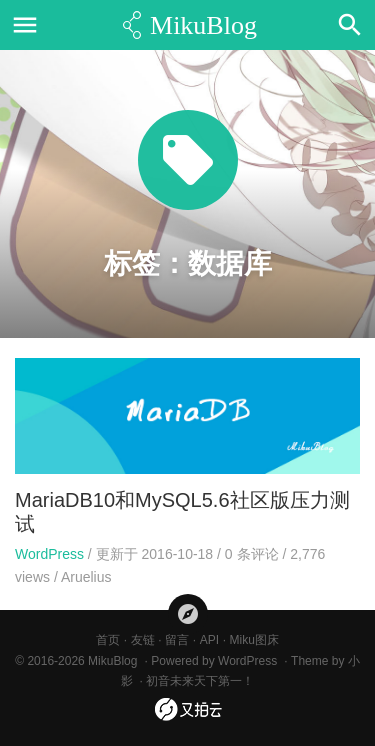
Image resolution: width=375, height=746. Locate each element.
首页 (108, 640)
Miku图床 (254, 640)
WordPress (49, 554)
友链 (143, 640)
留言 (177, 640)
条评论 (252, 554)
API (209, 640)
